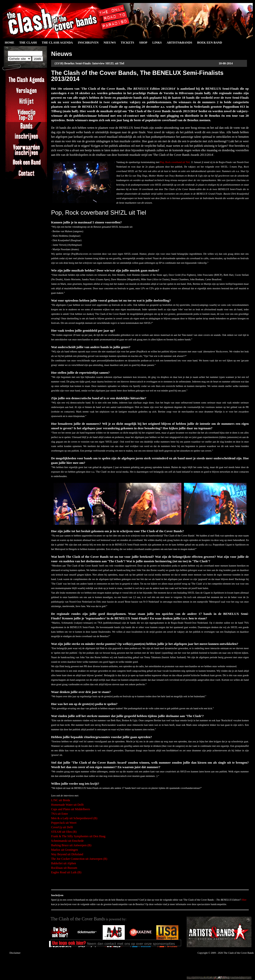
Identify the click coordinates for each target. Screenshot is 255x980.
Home (10, 43)
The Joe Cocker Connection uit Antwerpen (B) (79, 859)
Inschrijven (88, 43)
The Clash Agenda (57, 43)
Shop (143, 43)
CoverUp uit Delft (62, 827)
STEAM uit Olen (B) (64, 832)
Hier (244, 900)
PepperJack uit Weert (64, 823)
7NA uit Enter (59, 814)
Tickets (127, 43)
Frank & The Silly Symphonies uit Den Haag (78, 836)
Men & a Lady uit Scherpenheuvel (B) (74, 818)
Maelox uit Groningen (65, 850)
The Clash (28, 43)
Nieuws (110, 43)
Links (157, 43)
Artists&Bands (179, 43)
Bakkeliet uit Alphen (63, 863)
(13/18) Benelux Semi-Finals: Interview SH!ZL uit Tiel (89, 63)
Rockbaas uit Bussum (64, 868)
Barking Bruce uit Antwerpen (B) (71, 845)
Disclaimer (15, 953)
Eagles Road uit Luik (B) (66, 872)
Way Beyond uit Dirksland (67, 854)
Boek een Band (210, 43)
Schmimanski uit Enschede (67, 841)
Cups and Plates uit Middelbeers (71, 809)
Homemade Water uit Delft (67, 805)
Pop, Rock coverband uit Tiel (175, 162)
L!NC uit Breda (60, 800)
